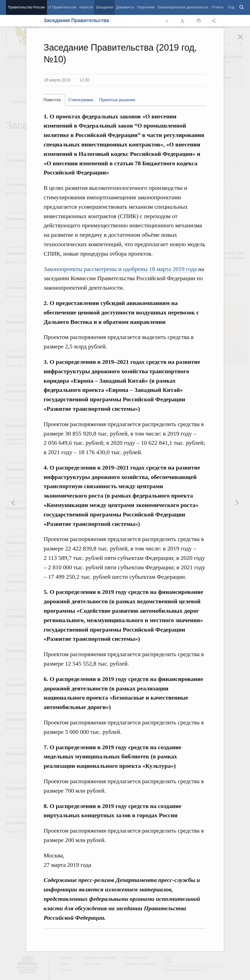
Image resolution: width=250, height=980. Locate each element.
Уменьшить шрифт (167, 21)
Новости (86, 7)
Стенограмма (81, 100)
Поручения (146, 7)
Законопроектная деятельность (183, 7)
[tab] (54, 100)
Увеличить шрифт (183, 21)
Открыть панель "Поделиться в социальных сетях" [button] (215, 21)
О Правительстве (62, 7)
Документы (125, 7)
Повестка (52, 100)
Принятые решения (117, 100)
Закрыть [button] (244, 40)
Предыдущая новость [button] (237, 503)
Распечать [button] (199, 21)
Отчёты (217, 7)
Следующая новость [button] (13, 503)
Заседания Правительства (76, 20)
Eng (231, 7)
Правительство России (26, 7)
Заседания (104, 7)
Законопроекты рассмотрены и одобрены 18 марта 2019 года (120, 269)
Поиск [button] (242, 7)
